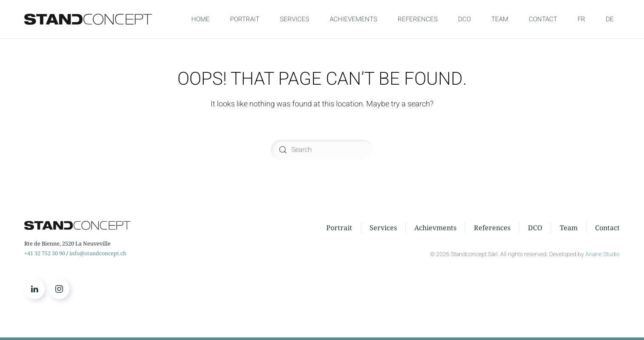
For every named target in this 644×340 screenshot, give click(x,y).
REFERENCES (418, 19)
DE (610, 19)
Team (569, 228)
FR (581, 19)
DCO (464, 19)
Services (383, 228)
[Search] (322, 150)
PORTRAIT (245, 19)
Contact (607, 228)
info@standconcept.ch (98, 253)
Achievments (435, 228)
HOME (201, 19)
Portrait (339, 228)
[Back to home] (88, 19)
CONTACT (543, 19)
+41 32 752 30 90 (45, 253)
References (492, 228)
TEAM (500, 19)
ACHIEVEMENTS (353, 19)
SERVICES (295, 19)
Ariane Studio (603, 254)
